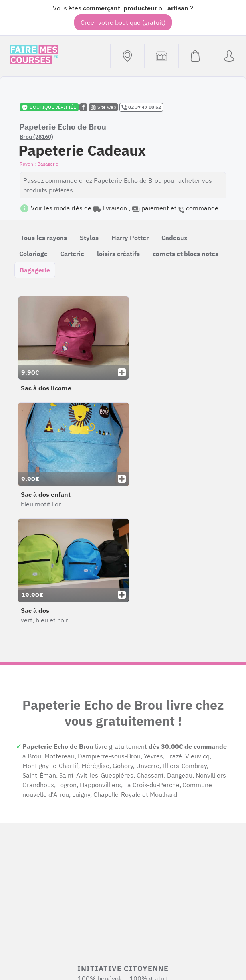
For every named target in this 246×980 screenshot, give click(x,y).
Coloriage (33, 254)
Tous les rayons (44, 238)
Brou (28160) (36, 137)
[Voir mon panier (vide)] (195, 56)
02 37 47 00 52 (141, 107)
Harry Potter (130, 238)
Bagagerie (35, 270)
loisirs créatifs (118, 254)
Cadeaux (175, 238)
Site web (103, 107)
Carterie (72, 254)
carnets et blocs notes (185, 254)
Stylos (89, 238)
